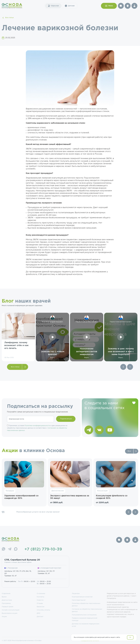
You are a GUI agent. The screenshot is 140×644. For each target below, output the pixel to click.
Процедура (10, 491)
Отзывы (40, 603)
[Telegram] (10, 549)
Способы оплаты (43, 610)
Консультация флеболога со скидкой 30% (112, 497)
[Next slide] (135, 512)
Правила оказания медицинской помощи (85, 619)
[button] (123, 367)
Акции (4, 617)
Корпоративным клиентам (82, 597)
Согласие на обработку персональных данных (87, 610)
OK (130, 637)
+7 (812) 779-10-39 (43, 549)
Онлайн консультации (11, 610)
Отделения (6, 594)
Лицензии (76, 594)
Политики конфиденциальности (37, 426)
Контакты (41, 597)
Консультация (102, 491)
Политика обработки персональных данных (86, 605)
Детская (70, 6)
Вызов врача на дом (10, 613)
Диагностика (7, 600)
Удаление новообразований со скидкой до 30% (21, 497)
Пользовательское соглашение (84, 615)
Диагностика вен (58, 491)
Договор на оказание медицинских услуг (86, 625)
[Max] (16, 549)
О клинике (41, 594)
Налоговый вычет (79, 600)
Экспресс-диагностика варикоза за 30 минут (70, 497)
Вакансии (41, 607)
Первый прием (7, 607)
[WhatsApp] (3, 549)
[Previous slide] (129, 512)
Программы (6, 603)
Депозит (40, 617)
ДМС (39, 613)
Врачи (4, 597)
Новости (40, 600)
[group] (18, 337)
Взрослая (53, 6)
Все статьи (8, 18)
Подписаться (66, 419)
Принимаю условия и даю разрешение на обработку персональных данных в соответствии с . (37, 428)
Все (129, 451)
